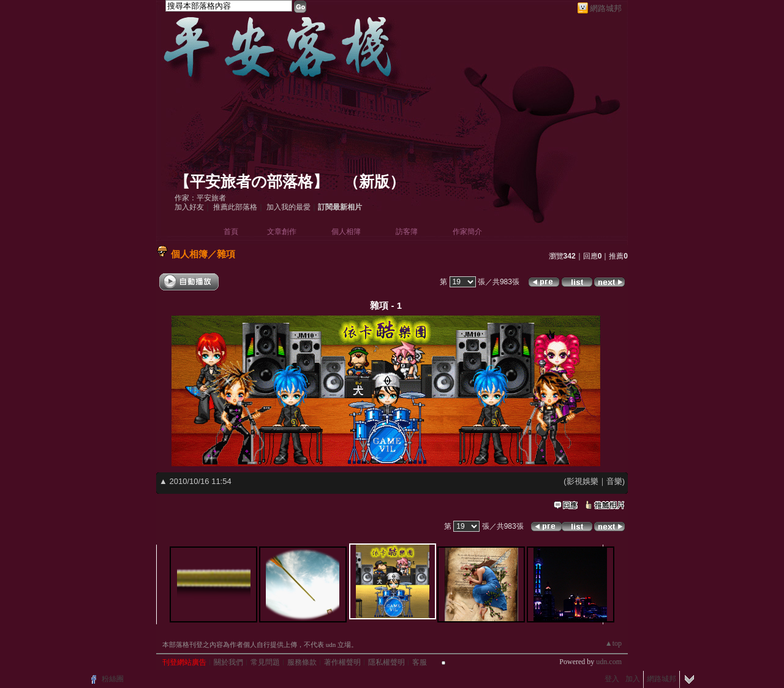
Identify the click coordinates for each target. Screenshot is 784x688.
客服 (420, 662)
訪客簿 (407, 232)
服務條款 (302, 662)
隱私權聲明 (386, 662)
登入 (612, 679)
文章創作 (282, 232)
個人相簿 (346, 232)
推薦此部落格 (235, 207)
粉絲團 (113, 679)
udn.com (609, 662)
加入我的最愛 (288, 207)
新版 (374, 182)
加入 (633, 679)
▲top (613, 643)
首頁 (231, 232)
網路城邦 (606, 8)
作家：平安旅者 (200, 198)
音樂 (614, 481)
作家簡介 (467, 232)
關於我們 (228, 662)
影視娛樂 (582, 481)
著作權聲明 (342, 662)
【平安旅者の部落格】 (251, 182)
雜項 (226, 254)
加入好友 (189, 207)
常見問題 (265, 662)
